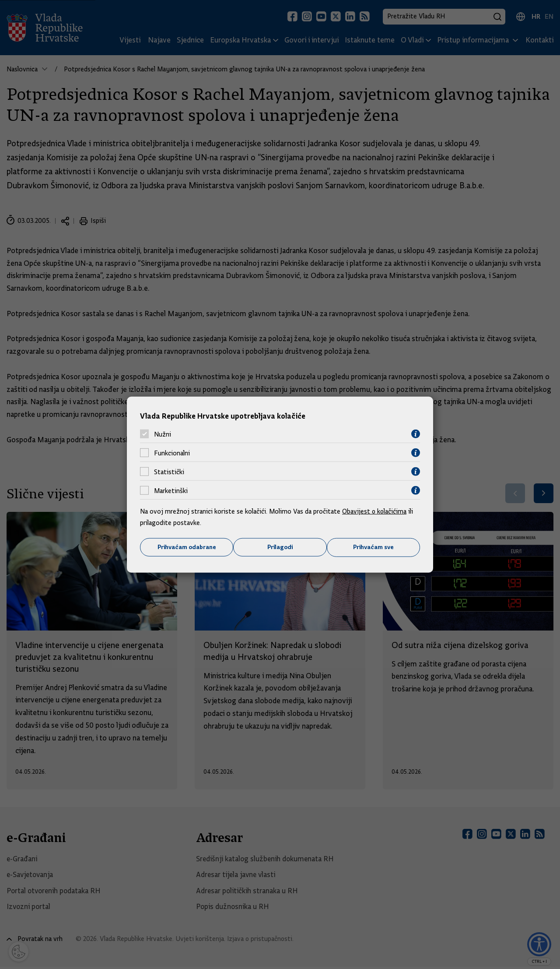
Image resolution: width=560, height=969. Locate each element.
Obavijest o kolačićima (375, 511)
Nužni (163, 434)
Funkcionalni (172, 453)
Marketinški (171, 490)
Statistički (169, 472)
